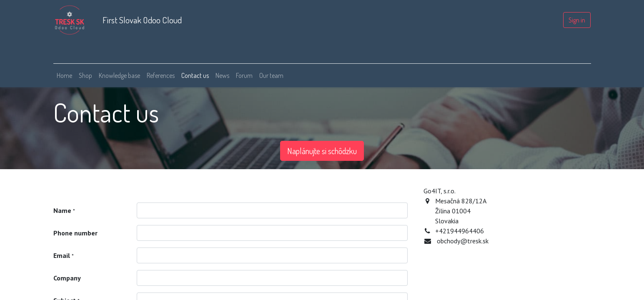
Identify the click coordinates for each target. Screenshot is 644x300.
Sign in (577, 20)
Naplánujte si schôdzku (322, 151)
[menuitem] (64, 75)
